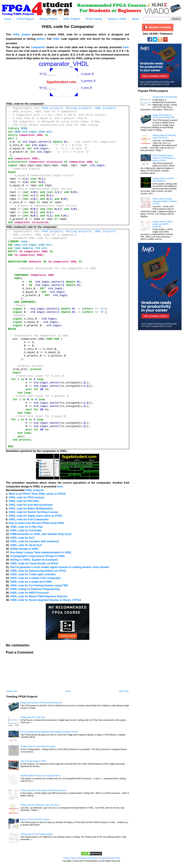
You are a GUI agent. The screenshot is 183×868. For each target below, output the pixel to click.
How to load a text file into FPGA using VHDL (37, 523)
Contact (101, 858)
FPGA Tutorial (94, 19)
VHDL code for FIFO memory (27, 497)
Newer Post (12, 691)
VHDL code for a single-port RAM (31, 582)
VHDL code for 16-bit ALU (26, 545)
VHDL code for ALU (22, 538)
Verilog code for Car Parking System (37, 834)
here (126, 47)
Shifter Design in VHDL (24, 549)
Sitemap (92, 858)
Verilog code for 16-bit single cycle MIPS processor (43, 790)
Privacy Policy (69, 858)
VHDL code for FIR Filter (24, 501)
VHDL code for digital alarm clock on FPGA (36, 516)
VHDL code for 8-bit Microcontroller (31, 505)
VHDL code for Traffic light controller (33, 574)
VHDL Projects (72, 19)
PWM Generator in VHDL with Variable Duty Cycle (41, 534)
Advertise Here (113, 858)
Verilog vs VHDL (117, 19)
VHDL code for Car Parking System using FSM (39, 585)
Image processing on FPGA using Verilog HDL (41, 703)
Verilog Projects (48, 19)
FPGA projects (52, 108)
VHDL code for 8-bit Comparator (29, 519)
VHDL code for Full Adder (26, 530)
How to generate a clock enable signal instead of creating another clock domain (60, 567)
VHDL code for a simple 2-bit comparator (36, 578)
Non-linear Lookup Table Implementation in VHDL (41, 552)
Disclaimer (82, 858)
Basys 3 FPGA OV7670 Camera (35, 819)
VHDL (56, 39)
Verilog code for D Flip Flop (33, 717)
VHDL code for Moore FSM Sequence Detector (39, 596)
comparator (38, 47)
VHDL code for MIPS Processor (30, 593)
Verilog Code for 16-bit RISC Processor (38, 746)
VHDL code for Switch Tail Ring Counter (33, 512)
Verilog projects (79, 108)
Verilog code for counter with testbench (163, 180)
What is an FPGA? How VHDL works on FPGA (37, 494)
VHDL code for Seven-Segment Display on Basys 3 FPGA (46, 600)
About (135, 19)
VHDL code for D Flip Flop (26, 527)
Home (8, 19)
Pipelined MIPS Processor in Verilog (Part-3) (40, 776)
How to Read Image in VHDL (33, 761)
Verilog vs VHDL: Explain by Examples (34, 560)
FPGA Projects (25, 19)
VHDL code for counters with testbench (35, 541)
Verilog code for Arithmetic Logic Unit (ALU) (40, 805)
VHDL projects (105, 108)
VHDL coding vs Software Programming (35, 589)
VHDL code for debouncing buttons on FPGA (38, 571)
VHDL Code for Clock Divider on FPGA (34, 563)
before (41, 39)
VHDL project (22, 34)
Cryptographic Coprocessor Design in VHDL (38, 556)
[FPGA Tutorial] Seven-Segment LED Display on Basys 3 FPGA (49, 732)
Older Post (124, 691)
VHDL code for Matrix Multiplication (31, 508)
